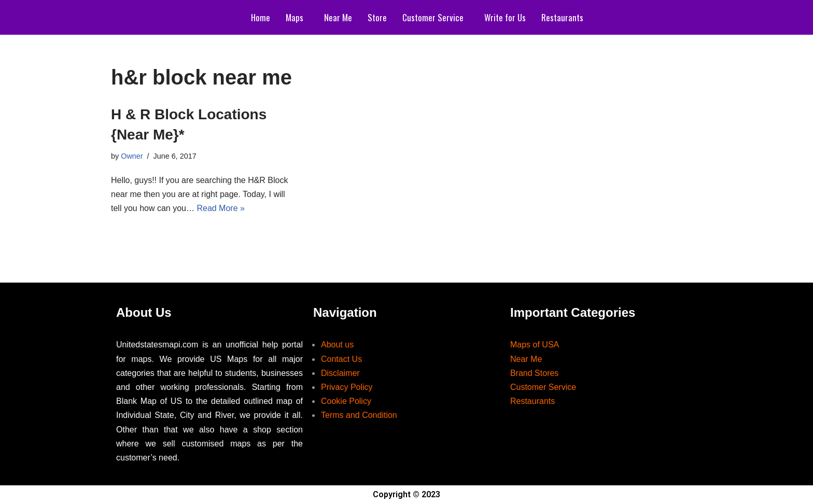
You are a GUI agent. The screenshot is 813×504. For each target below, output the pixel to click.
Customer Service (433, 17)
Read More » (221, 208)
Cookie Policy (346, 401)
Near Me (338, 17)
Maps (295, 17)
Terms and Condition (359, 415)
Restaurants (562, 17)
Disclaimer (340, 373)
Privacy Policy (347, 387)
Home (261, 17)
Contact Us (341, 359)
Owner (132, 156)
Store (377, 17)
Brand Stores (534, 373)
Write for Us (505, 17)
